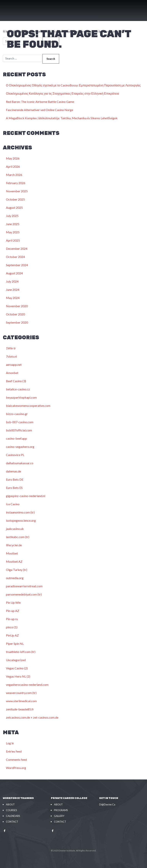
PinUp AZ (12, 635)
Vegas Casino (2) (17, 668)
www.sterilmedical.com (21, 701)
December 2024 (17, 249)
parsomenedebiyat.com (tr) (24, 594)
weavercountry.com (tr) (21, 693)
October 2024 (15, 257)
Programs (61, 810)
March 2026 (14, 175)
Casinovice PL (15, 455)
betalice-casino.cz (18, 389)
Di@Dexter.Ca (107, 804)
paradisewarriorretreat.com (24, 586)
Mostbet (12, 553)
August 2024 (14, 273)
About (10, 804)
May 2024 (13, 298)
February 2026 (16, 183)
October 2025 (15, 199)
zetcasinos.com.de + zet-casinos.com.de (32, 717)
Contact (12, 822)
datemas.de (13, 471)
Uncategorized (16, 660)
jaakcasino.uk (15, 529)
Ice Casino (13, 504)
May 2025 (13, 232)
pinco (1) (12, 627)
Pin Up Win (13, 602)
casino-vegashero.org (20, 447)
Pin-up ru (12, 619)
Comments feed (16, 760)
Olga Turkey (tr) (17, 570)
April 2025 (13, 240)
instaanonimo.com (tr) (20, 512)
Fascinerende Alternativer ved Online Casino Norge (40, 110)
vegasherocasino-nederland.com (27, 685)
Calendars (13, 816)
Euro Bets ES (14, 488)
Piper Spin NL (15, 644)
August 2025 (14, 208)
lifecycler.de (14, 545)
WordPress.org (16, 768)
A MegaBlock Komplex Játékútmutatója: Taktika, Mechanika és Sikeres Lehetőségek (62, 118)
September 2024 (17, 265)
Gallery (59, 816)
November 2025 (17, 191)
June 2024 (13, 290)
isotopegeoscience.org (21, 520)
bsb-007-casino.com (20, 422)
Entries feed (14, 751)
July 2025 (12, 216)
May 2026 (13, 158)
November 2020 (17, 306)
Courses (11, 810)
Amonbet (12, 373)
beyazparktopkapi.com (21, 397)
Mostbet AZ (14, 561)
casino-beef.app (16, 438)
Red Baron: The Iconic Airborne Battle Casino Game (40, 102)
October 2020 (15, 314)
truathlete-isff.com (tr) (21, 652)
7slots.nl (11, 356)
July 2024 (12, 281)
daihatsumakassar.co (20, 463)
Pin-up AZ (13, 611)
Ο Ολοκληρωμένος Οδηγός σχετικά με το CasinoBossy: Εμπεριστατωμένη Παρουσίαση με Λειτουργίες (73, 85)
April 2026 (13, 166)
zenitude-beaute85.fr (20, 709)
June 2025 (13, 224)
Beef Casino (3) (16, 381)
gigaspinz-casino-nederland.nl (26, 496)
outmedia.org (15, 578)
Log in (10, 743)
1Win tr (11, 348)
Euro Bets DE (15, 479)
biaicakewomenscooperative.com (28, 406)
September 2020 (17, 322)
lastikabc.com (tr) (18, 537)
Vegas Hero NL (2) (18, 676)
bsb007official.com (19, 430)
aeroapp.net (14, 365)
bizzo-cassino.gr (17, 414)
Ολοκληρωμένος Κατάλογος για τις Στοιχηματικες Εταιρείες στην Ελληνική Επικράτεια (62, 93)
